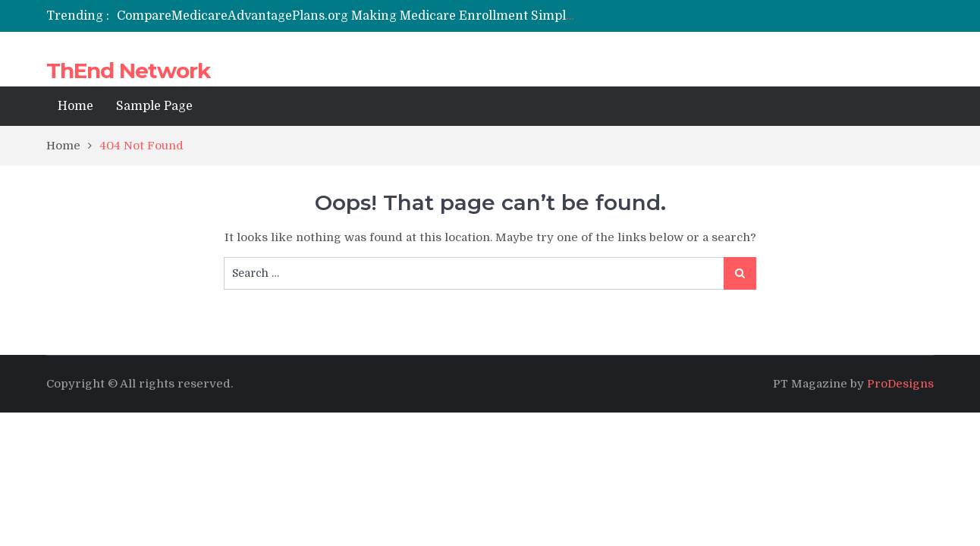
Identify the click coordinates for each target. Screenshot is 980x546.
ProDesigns (900, 384)
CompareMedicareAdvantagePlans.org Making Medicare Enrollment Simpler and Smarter (387, 16)
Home (75, 106)
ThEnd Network (128, 71)
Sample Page (154, 106)
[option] (348, 16)
